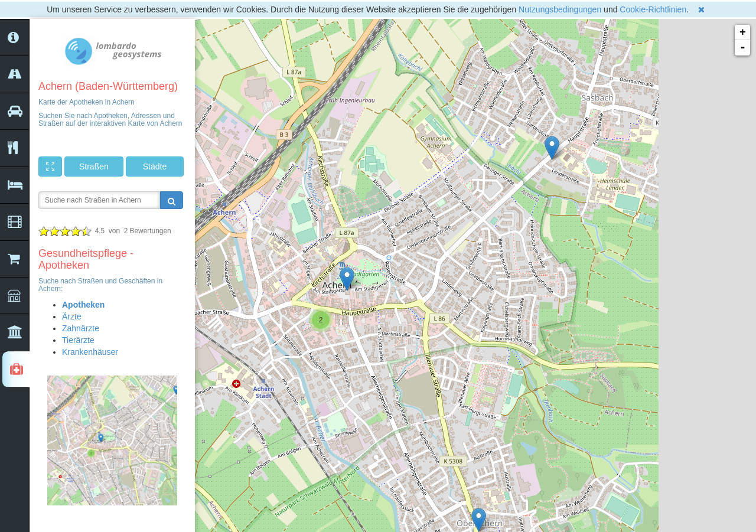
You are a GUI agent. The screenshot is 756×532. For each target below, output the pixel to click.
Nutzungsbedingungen (560, 9)
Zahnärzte (81, 328)
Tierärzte (78, 340)
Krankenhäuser (90, 352)
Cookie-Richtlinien (653, 9)
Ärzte (72, 316)
